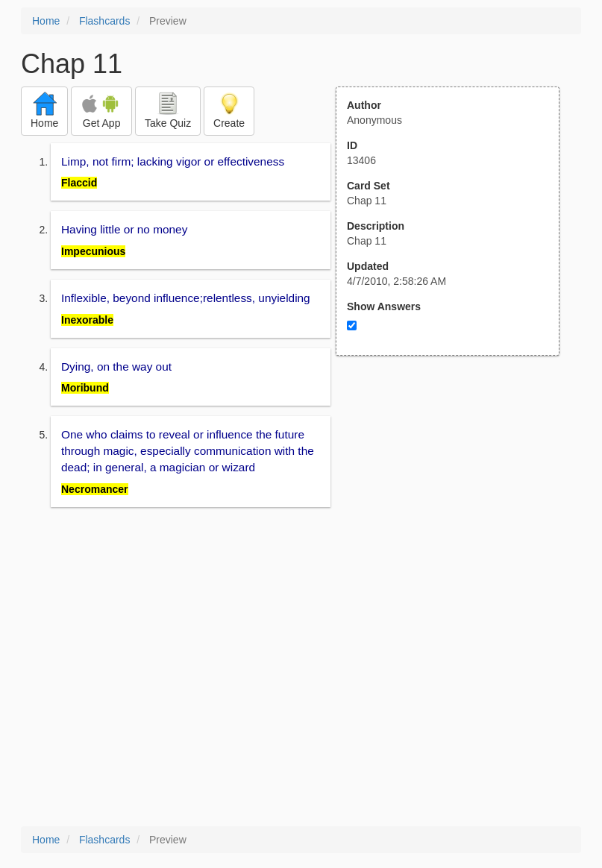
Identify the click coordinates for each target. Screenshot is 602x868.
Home (46, 21)
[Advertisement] (456, 502)
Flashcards (104, 21)
